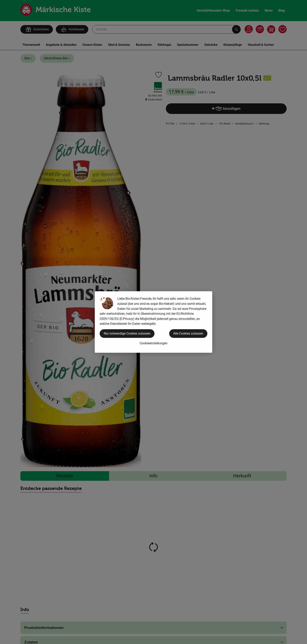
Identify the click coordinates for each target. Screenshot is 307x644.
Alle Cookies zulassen (188, 333)
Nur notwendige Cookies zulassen (127, 333)
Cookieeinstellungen (153, 343)
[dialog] (153, 322)
